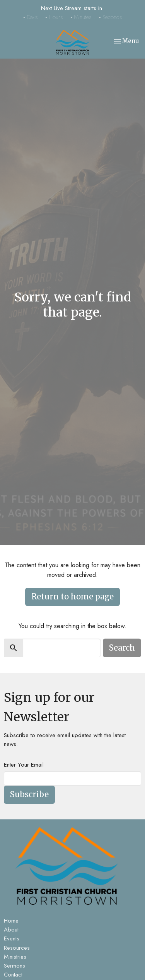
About (11, 930)
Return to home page (72, 596)
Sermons (14, 966)
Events (12, 938)
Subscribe (29, 794)
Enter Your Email (24, 765)
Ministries (15, 957)
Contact (13, 975)
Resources (17, 948)
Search (122, 648)
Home (11, 921)
